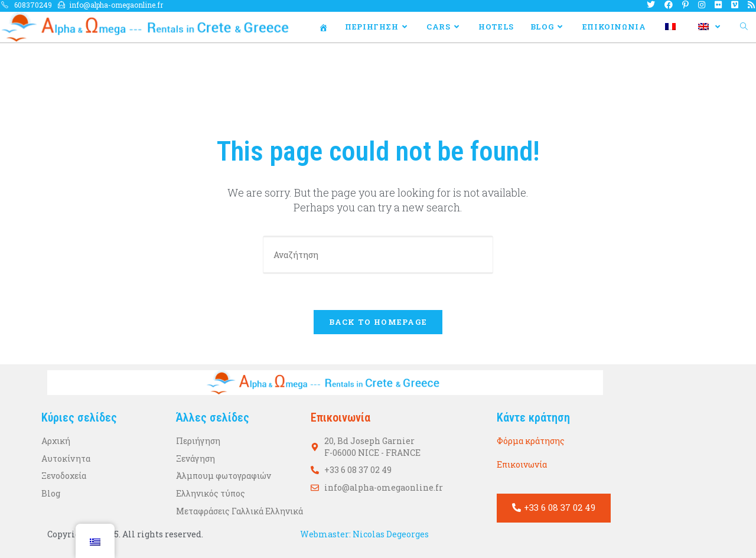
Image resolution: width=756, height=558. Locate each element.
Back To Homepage (378, 322)
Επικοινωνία (522, 464)
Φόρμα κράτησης (531, 441)
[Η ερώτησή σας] (378, 255)
